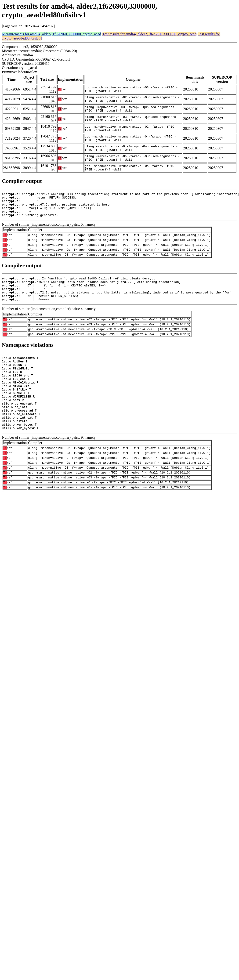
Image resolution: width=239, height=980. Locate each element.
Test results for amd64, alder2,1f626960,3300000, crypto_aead (149, 34)
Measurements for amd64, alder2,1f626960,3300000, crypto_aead (52, 34)
